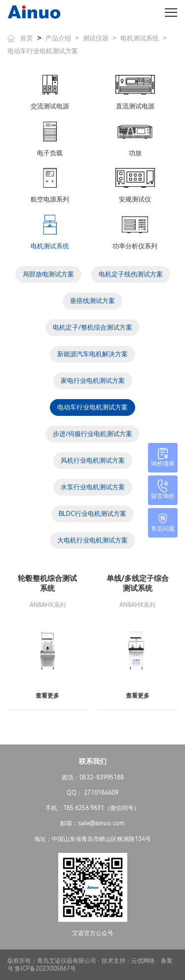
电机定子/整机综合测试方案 (92, 327)
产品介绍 (58, 38)
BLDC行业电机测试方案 (92, 514)
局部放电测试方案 (48, 274)
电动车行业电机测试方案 (43, 51)
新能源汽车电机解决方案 (92, 354)
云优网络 (143, 961)
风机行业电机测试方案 (93, 460)
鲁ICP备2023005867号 (45, 969)
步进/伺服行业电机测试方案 (92, 434)
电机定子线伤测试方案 (131, 274)
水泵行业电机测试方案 (93, 487)
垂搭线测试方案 (92, 301)
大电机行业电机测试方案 (92, 540)
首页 (20, 38)
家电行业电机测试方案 (93, 381)
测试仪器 (96, 38)
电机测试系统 (140, 38)
